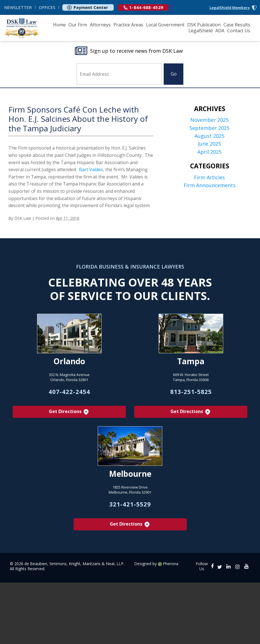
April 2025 (209, 152)
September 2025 (209, 128)
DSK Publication (204, 25)
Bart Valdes (91, 169)
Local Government (165, 25)
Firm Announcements (210, 185)
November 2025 (209, 120)
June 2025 (209, 144)
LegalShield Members (230, 8)
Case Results (237, 25)
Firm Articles (209, 177)
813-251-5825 (191, 392)
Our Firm (78, 25)
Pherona (171, 564)
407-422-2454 (69, 392)
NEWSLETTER (18, 7)
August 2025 (209, 136)
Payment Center (87, 7)
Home (59, 25)
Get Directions (69, 412)
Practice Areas (128, 25)
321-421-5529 (130, 504)
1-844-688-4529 (143, 7)
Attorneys (100, 25)
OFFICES (47, 7)
